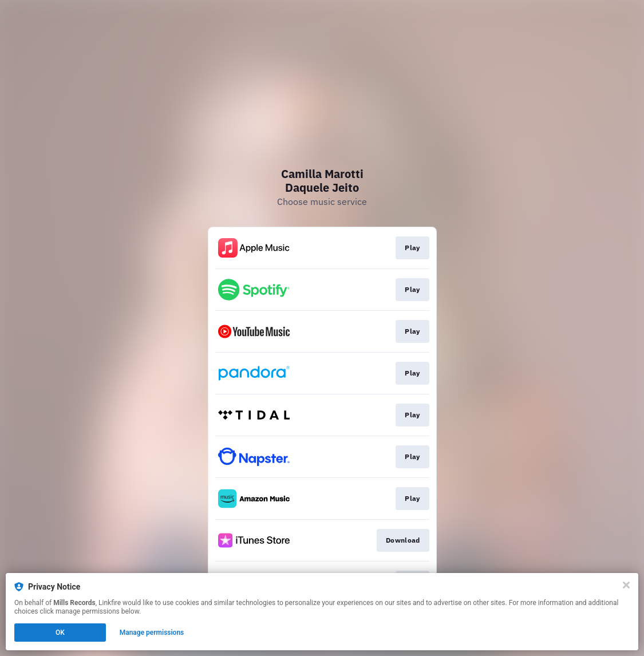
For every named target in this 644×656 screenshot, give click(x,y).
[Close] (626, 585)
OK (60, 633)
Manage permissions (152, 633)
